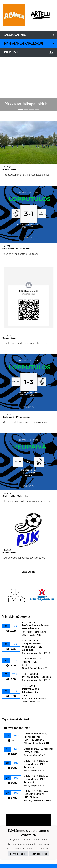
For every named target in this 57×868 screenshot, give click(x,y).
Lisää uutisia (28, 515)
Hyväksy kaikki (18, 854)
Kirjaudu (28, 52)
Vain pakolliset (39, 854)
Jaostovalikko (31, 35)
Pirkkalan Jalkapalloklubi (31, 44)
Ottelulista (10, 651)
